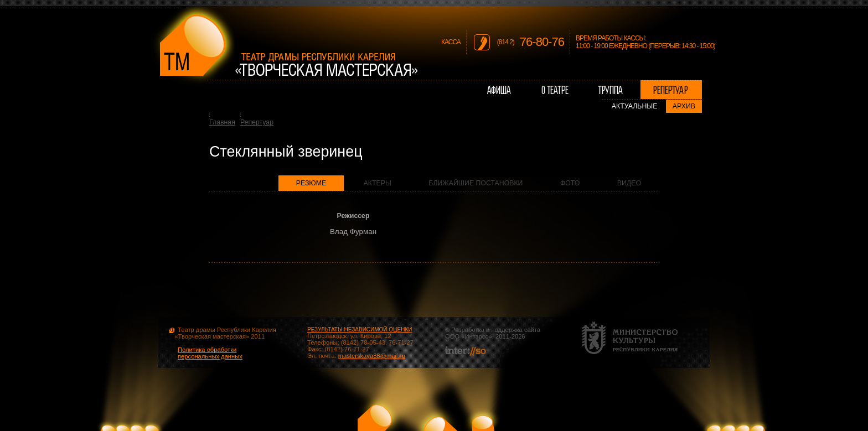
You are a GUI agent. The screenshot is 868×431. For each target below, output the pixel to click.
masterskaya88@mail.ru (372, 356)
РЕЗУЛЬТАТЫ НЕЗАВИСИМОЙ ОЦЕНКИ (360, 329)
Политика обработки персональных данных (210, 353)
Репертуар (257, 122)
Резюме (311, 183)
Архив (684, 106)
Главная (222, 122)
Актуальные (635, 106)
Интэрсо (476, 336)
